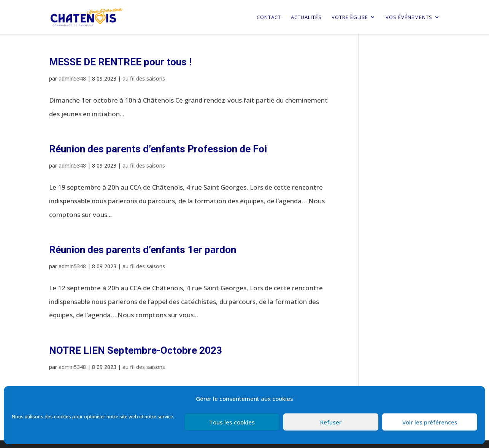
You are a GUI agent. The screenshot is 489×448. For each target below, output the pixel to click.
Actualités (306, 17)
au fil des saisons (144, 78)
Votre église (350, 17)
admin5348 (72, 78)
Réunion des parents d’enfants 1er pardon (143, 250)
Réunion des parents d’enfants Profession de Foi (158, 149)
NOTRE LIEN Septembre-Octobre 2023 (136, 350)
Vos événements (409, 17)
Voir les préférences (430, 422)
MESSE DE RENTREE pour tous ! (120, 62)
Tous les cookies (232, 422)
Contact (269, 17)
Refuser (331, 422)
